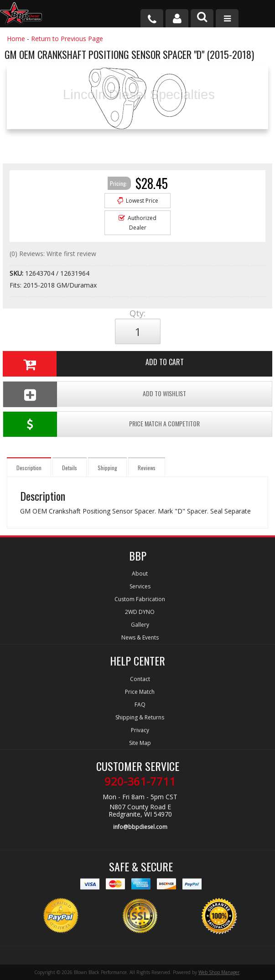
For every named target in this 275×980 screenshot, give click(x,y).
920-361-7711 (140, 781)
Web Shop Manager (219, 972)
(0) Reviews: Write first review (53, 254)
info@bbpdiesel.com (140, 827)
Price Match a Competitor (101, 424)
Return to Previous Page (67, 39)
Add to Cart (93, 364)
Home (16, 39)
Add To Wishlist (95, 394)
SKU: (17, 273)
